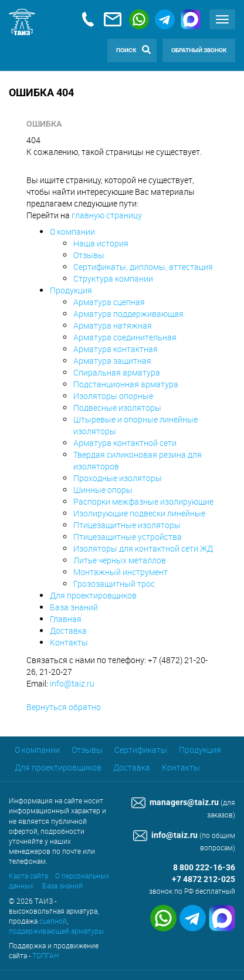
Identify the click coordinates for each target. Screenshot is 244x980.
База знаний (74, 607)
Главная (66, 619)
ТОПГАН (45, 955)
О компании (72, 232)
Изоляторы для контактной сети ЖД (143, 548)
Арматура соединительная (125, 337)
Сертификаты (141, 750)
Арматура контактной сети (125, 443)
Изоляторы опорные (113, 396)
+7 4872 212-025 (204, 879)
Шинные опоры (103, 490)
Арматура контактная (116, 349)
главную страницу (107, 215)
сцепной (53, 921)
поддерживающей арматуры (56, 931)
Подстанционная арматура (126, 384)
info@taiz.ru (72, 683)
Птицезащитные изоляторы (127, 525)
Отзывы (89, 255)
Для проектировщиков (93, 595)
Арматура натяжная (113, 325)
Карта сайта (28, 876)
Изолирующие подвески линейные (139, 513)
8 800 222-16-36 (204, 868)
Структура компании (113, 278)
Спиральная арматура (117, 372)
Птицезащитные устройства (128, 537)
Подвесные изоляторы (117, 408)
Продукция (71, 290)
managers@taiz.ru (175, 802)
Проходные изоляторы (118, 478)
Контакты (69, 642)
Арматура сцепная (109, 302)
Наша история (101, 243)
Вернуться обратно (64, 707)
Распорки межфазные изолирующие (143, 501)
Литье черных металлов (120, 560)
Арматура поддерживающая (128, 314)
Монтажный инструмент (121, 572)
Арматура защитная (112, 361)
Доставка (68, 631)
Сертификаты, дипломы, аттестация (143, 267)
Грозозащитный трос (114, 584)
